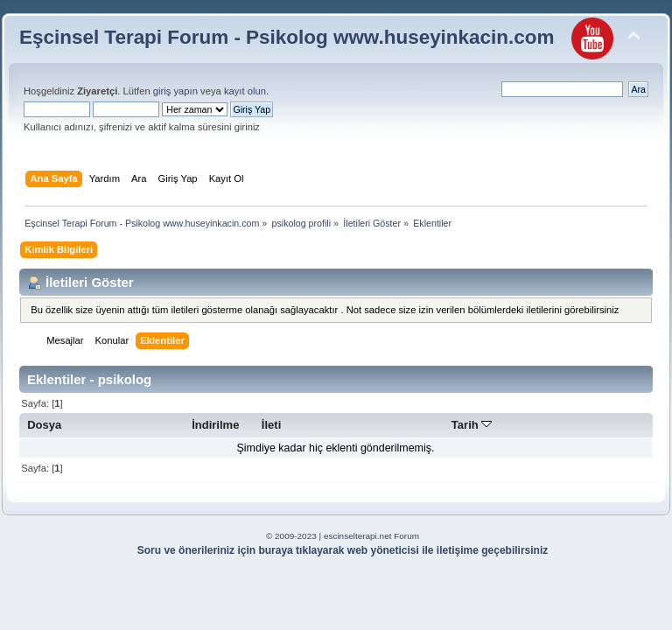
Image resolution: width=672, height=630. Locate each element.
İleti (271, 425)
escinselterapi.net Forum (371, 536)
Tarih (472, 425)
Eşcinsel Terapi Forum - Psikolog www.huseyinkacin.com (287, 37)
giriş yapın (175, 91)
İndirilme (215, 425)
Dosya (44, 425)
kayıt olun (245, 91)
